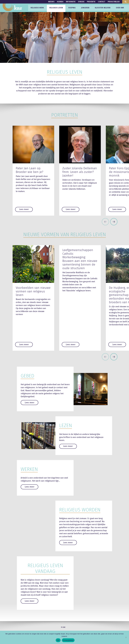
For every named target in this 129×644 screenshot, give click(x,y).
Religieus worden (80, 510)
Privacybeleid (114, 2)
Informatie (71, 2)
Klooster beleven (103, 8)
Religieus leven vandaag (45, 568)
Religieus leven (56, 8)
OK (58, 640)
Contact (102, 2)
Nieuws (51, 2)
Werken (29, 469)
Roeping (72, 8)
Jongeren (85, 8)
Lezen (66, 425)
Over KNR (120, 8)
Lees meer (24, 209)
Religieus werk (37, 8)
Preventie (91, 2)
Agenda (60, 2)
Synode (81, 2)
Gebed (27, 376)
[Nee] (126, 637)
